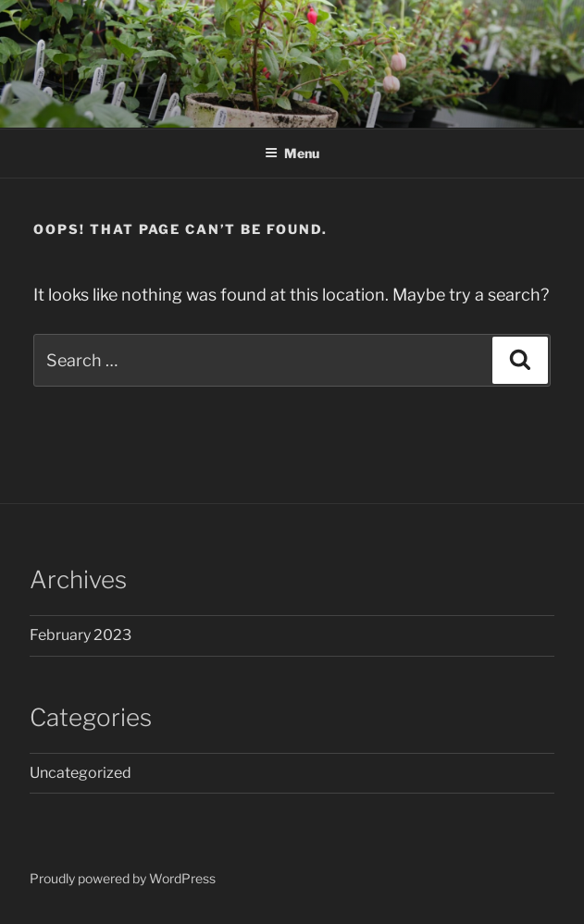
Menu (292, 153)
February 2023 (81, 635)
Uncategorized (81, 773)
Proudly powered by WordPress (123, 878)
